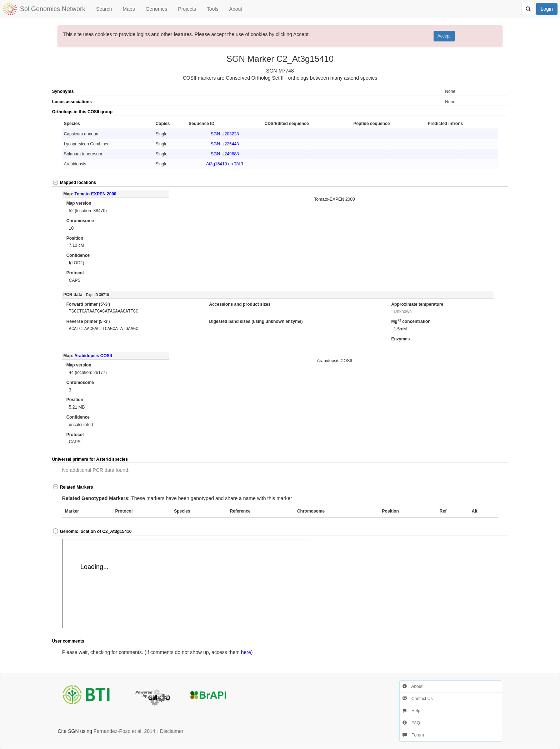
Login (547, 9)
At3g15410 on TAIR (225, 164)
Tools (213, 9)
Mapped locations (74, 183)
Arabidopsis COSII (93, 356)
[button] (485, 112)
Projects (187, 9)
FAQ (411, 723)
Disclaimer (172, 731)
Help (411, 711)
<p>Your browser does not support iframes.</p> (187, 584)
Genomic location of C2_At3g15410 (92, 531)
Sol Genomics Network (53, 9)
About (236, 9)
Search (104, 9)
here (246, 652)
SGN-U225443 (225, 144)
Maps (129, 9)
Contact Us (418, 699)
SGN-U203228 (225, 134)
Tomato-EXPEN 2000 (96, 194)
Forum (413, 735)
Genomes (157, 9)
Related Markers (73, 487)
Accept (444, 36)
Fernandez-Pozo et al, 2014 (124, 731)
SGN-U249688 (225, 154)
